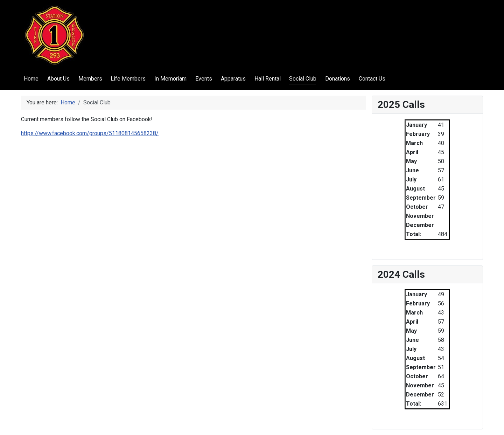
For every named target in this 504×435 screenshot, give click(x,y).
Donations (338, 79)
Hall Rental (268, 79)
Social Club (303, 79)
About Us (58, 79)
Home (31, 79)
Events (204, 79)
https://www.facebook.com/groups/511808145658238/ (90, 133)
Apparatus (233, 79)
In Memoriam (170, 79)
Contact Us (372, 79)
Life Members (128, 79)
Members (90, 79)
